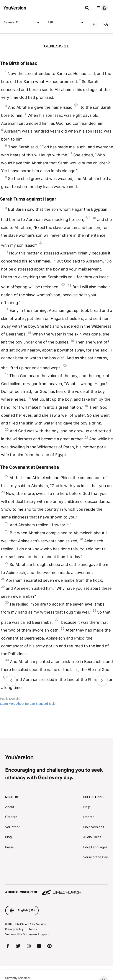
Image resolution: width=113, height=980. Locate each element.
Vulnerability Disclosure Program (27, 934)
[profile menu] (101, 8)
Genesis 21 (22, 23)
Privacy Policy (14, 929)
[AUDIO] (93, 24)
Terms (33, 929)
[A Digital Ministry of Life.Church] (56, 890)
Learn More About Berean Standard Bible (28, 704)
